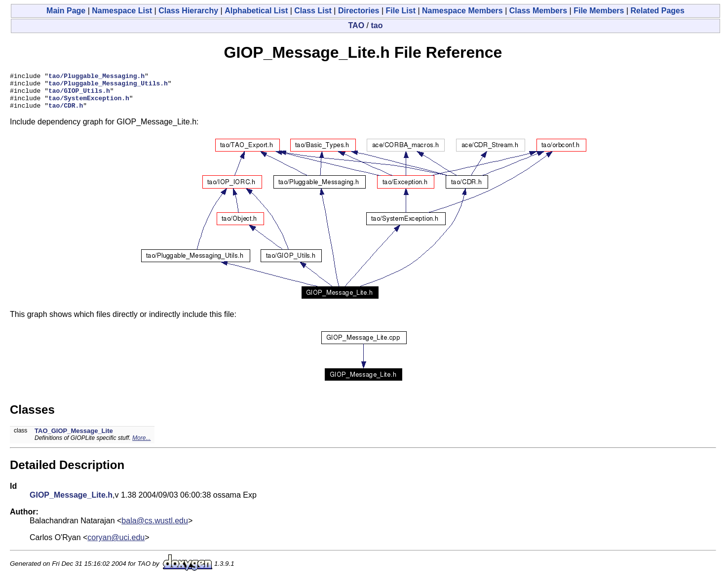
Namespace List (122, 11)
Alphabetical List (256, 11)
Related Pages (658, 11)
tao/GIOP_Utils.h (79, 95)
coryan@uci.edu (116, 545)
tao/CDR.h (66, 113)
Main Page (66, 11)
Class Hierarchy (188, 11)
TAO (357, 25)
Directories (359, 11)
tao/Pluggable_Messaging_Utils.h (108, 86)
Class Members (538, 11)
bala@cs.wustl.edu (155, 528)
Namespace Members (462, 11)
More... (141, 445)
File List (401, 11)
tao (377, 25)
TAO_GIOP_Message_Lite (74, 438)
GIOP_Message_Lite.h (71, 502)
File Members (599, 11)
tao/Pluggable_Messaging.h (96, 77)
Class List (313, 11)
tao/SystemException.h (89, 104)
